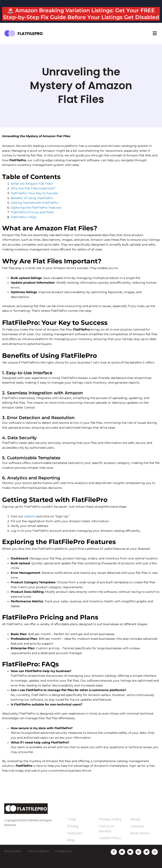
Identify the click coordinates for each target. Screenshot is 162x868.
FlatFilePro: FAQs (24, 217)
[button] (155, 33)
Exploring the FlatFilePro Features (36, 208)
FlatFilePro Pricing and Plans (32, 212)
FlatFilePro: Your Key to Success (34, 193)
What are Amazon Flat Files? (32, 184)
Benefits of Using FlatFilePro (32, 198)
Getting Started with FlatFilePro (35, 203)
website (30, 516)
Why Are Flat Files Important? (33, 188)
